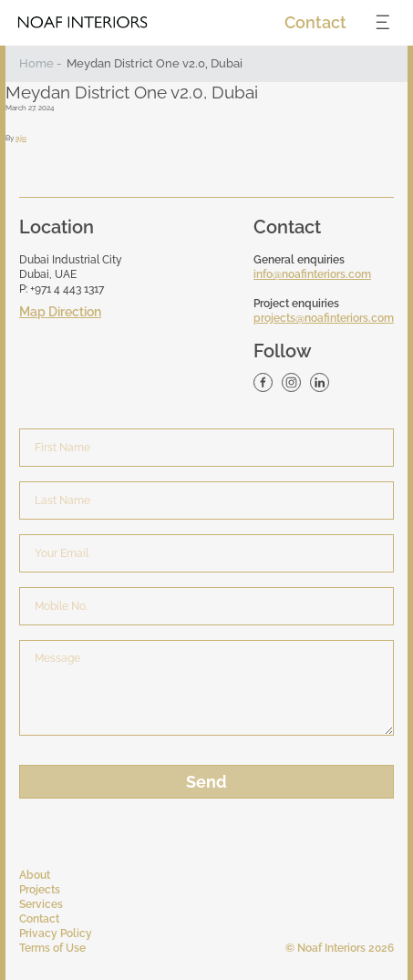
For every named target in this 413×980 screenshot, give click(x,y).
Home (36, 63)
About (35, 875)
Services (41, 904)
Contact (315, 22)
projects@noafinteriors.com (324, 318)
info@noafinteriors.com (312, 274)
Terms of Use (52, 948)
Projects (40, 890)
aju (21, 138)
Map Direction (60, 312)
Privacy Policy (56, 934)
